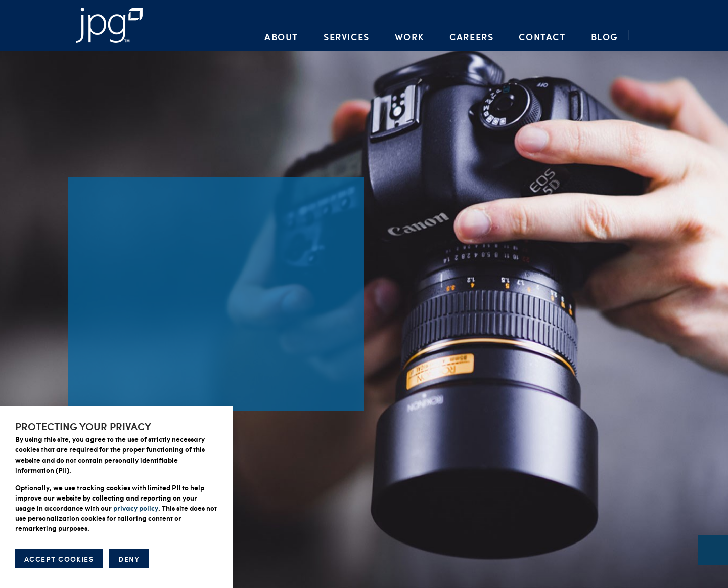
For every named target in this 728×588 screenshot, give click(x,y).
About (281, 37)
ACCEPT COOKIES (59, 559)
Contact (542, 37)
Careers (471, 37)
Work (409, 37)
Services (347, 37)
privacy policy (136, 508)
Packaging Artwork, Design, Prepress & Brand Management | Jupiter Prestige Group (109, 25)
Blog (605, 37)
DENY (129, 559)
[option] (364, 294)
